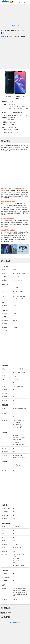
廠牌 (4, 270)
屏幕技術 (5, 420)
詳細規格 (16, 37)
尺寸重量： (5, 113)
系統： (6, 104)
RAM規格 (5, 327)
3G (3, 291)
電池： (6, 130)
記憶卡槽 (5, 551)
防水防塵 (5, 400)
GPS (3, 534)
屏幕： (6, 115)
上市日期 (5, 277)
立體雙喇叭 (5, 512)
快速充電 (5, 390)
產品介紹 (10, 37)
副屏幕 (4, 413)
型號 (4, 273)
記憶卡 (4, 548)
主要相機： (5, 118)
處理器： (5, 125)
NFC (3, 537)
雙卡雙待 (5, 306)
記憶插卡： (5, 127)
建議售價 (5, 280)
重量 (4, 376)
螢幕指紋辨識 (6, 577)
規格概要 (3, 37)
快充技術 (5, 393)
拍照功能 (5, 455)
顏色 (4, 369)
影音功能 (5, 519)
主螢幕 (4, 408)
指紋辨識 (5, 574)
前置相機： (5, 122)
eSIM (4, 383)
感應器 (4, 588)
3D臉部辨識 (5, 581)
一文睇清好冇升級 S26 (15, 26)
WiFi (3, 527)
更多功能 (5, 555)
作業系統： (5, 102)
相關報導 (23, 37)
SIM (3, 379)
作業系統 (5, 313)
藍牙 (4, 530)
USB (3, 541)
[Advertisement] (15, 54)
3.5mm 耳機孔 (6, 508)
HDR (4, 417)
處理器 (4, 317)
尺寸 (4, 372)
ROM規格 (5, 331)
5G (3, 302)
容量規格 (5, 324)
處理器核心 (5, 320)
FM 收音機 (5, 515)
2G (3, 288)
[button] (19, 2)
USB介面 (5, 544)
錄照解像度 (5, 452)
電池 (4, 386)
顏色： (6, 132)
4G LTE (4, 297)
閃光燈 (4, 448)
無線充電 (5, 397)
